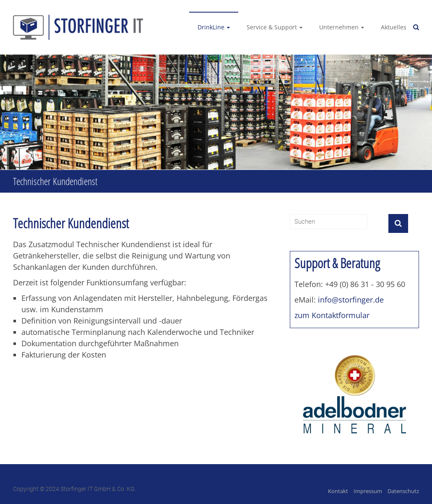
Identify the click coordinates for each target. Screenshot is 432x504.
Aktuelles (394, 27)
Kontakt (338, 491)
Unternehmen (339, 27)
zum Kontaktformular (332, 315)
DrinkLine (211, 27)
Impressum (368, 491)
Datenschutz (403, 491)
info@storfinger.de (351, 300)
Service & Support (272, 27)
